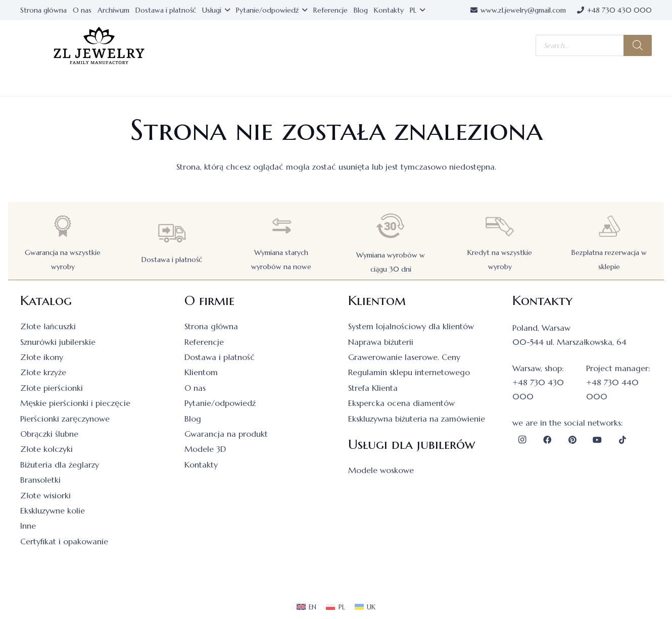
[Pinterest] (572, 440)
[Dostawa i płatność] (172, 233)
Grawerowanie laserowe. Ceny (404, 357)
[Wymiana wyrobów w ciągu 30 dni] (391, 226)
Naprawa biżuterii (381, 342)
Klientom (201, 372)
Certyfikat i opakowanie (64, 541)
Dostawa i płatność (172, 260)
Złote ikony (42, 357)
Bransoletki (40, 480)
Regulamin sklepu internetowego (409, 372)
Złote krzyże (43, 372)
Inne (28, 526)
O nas (195, 388)
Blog (193, 419)
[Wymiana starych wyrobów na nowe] (281, 226)
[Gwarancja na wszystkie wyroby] (63, 226)
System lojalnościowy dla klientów (411, 326)
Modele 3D (205, 449)
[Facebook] (547, 440)
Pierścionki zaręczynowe (65, 419)
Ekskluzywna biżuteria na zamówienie (417, 419)
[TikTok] (622, 440)
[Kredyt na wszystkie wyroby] (500, 226)
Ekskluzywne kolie (53, 510)
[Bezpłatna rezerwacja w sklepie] (609, 226)
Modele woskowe (381, 470)
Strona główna (211, 326)
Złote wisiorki (45, 495)
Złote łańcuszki (48, 326)
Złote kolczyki (46, 449)
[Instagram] (522, 440)
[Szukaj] (638, 45)
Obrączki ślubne (49, 434)
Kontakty (201, 465)
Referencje (204, 342)
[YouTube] (597, 440)
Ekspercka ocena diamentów (401, 403)
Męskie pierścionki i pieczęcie (75, 403)
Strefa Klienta (373, 388)
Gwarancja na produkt (226, 434)
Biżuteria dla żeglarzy (60, 465)
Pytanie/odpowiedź (220, 403)
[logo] (99, 46)
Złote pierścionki (52, 388)
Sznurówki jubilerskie (58, 342)
